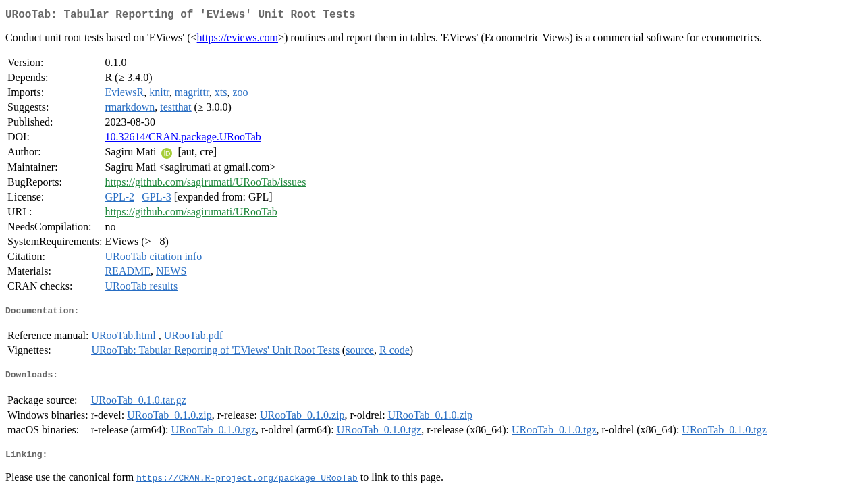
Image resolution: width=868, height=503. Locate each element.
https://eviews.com (238, 40)
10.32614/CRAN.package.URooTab (183, 139)
